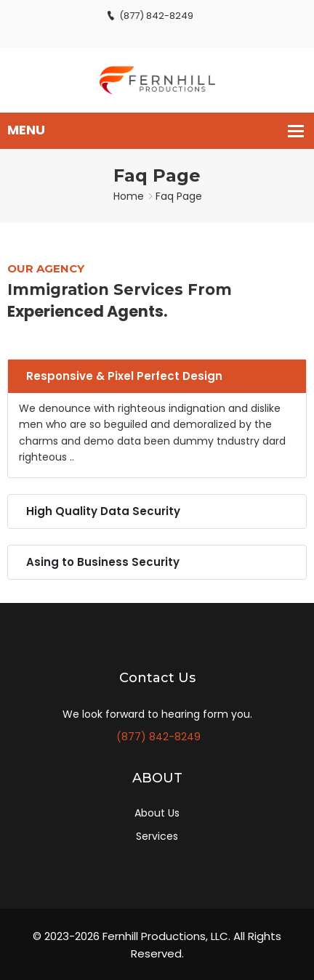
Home (129, 196)
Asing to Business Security (103, 562)
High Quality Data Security (103, 511)
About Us (157, 813)
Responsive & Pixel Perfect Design (124, 376)
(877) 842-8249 (150, 16)
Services (157, 836)
